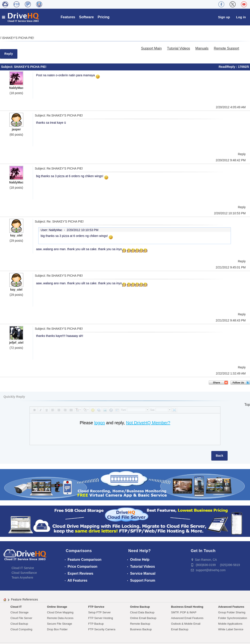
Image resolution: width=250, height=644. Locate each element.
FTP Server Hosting (101, 618)
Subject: (7, 67)
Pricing (103, 17)
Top (247, 405)
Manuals (202, 48)
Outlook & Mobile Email (186, 624)
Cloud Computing (21, 629)
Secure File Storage (59, 624)
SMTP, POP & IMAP (184, 612)
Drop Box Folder (57, 629)
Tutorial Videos (178, 48)
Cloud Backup (19, 624)
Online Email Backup (143, 618)
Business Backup (141, 629)
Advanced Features (231, 607)
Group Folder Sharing (232, 612)
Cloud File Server (21, 618)
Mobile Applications (230, 624)
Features (68, 17)
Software (87, 17)
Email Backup (180, 629)
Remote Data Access (60, 618)
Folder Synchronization (233, 618)
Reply (9, 54)
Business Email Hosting (187, 607)
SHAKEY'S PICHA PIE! (18, 38)
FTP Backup (96, 624)
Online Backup (140, 607)
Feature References (25, 599)
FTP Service (96, 607)
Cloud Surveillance (24, 573)
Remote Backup (140, 624)
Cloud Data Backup (142, 612)
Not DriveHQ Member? (148, 423)
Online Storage (57, 607)
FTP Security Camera (102, 629)
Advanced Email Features (187, 618)
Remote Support (226, 48)
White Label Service (231, 629)
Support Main (151, 48)
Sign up (224, 17)
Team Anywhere (22, 577)
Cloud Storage (19, 612)
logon (99, 423)
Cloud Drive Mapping (60, 612)
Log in (241, 17)
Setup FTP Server (100, 612)
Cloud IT (16, 607)
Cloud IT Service (23, 568)
